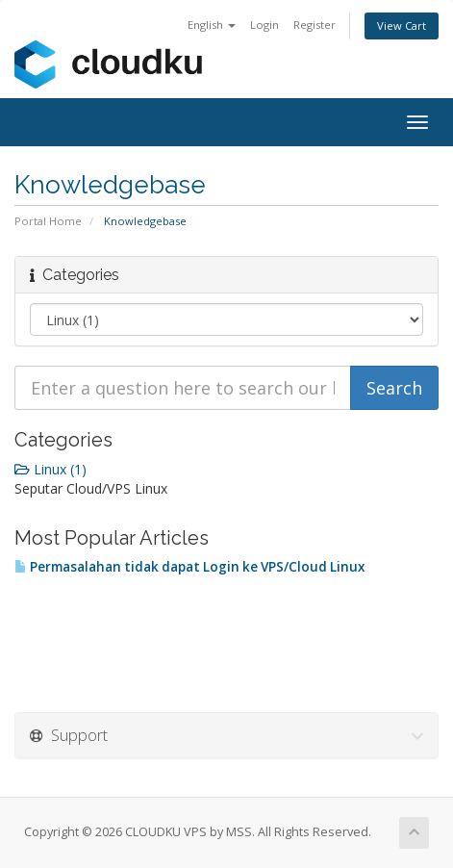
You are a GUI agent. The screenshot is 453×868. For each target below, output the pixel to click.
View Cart (402, 26)
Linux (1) (50, 469)
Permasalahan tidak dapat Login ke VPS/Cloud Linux (189, 567)
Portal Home (48, 221)
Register (315, 25)
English (212, 25)
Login (264, 25)
